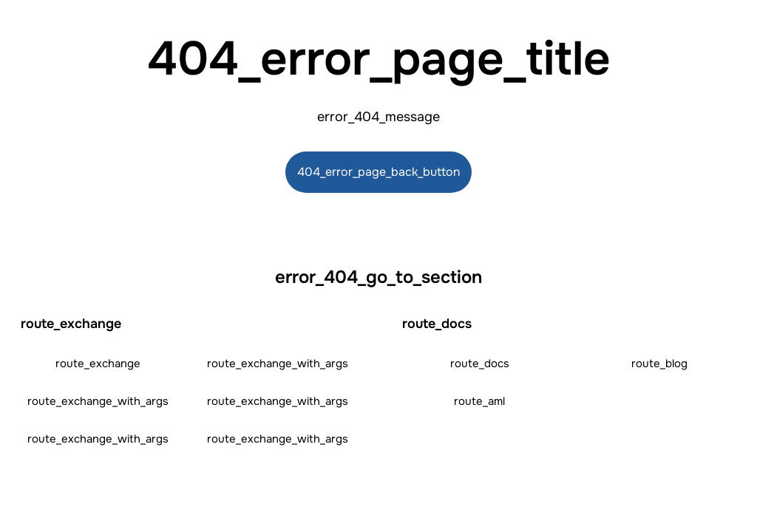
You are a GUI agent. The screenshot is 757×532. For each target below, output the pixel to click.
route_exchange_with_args (278, 364)
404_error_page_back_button (378, 172)
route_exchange (98, 364)
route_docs (480, 364)
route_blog (659, 364)
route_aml (479, 401)
